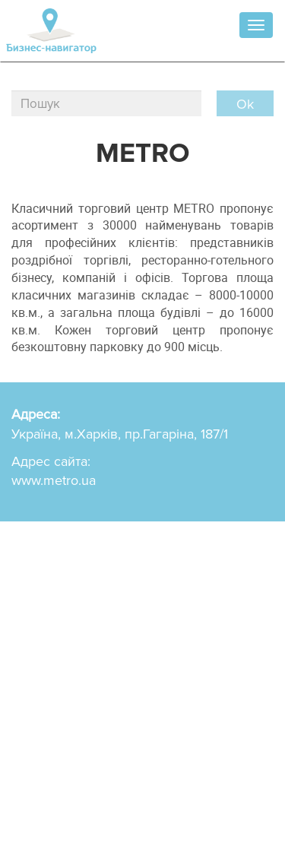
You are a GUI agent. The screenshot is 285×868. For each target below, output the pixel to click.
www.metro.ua (54, 480)
